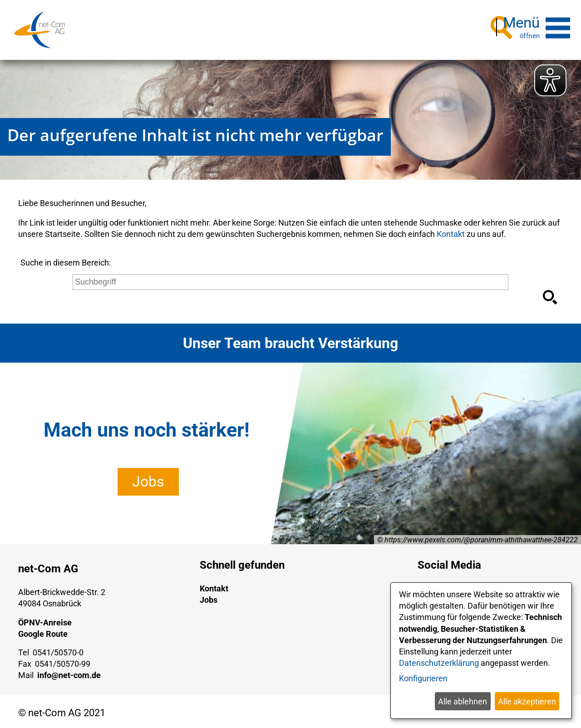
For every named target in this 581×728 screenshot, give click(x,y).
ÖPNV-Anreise (45, 619)
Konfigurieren (423, 678)
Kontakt (451, 231)
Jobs (148, 478)
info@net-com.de (69, 672)
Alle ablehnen (463, 701)
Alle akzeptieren (527, 701)
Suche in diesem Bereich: (66, 259)
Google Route (43, 631)
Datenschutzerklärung (439, 663)
